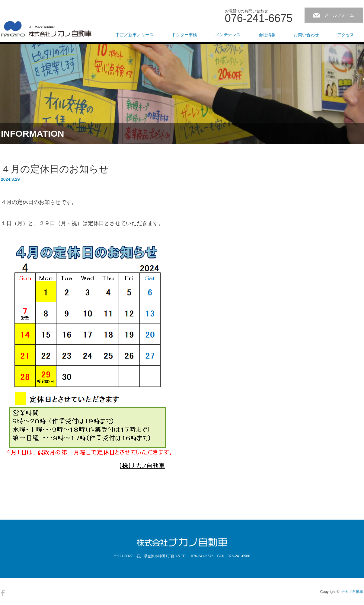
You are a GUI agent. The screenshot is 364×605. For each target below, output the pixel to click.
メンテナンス (228, 35)
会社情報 (267, 35)
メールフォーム (339, 15)
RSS (13, 593)
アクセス (346, 35)
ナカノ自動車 (352, 592)
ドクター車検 (184, 35)
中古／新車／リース (135, 35)
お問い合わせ (306, 35)
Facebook (3, 593)
